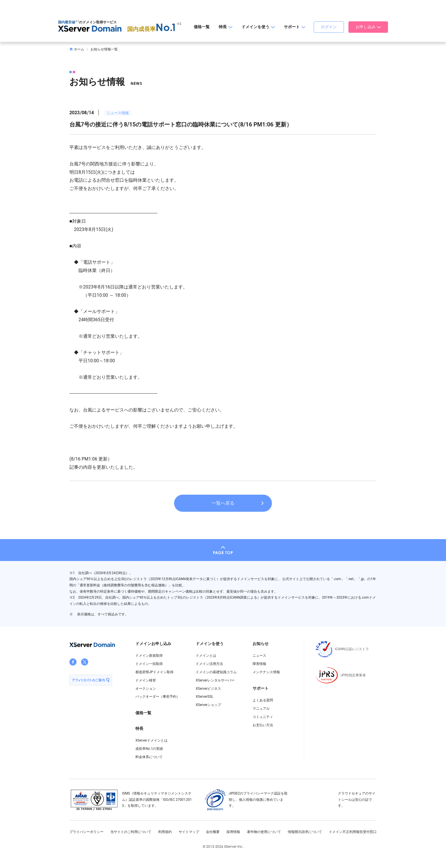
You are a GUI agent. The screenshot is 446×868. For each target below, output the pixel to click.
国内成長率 (152, 29)
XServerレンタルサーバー (215, 680)
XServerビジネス (208, 689)
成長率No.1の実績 (149, 749)
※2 (179, 24)
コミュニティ (263, 717)
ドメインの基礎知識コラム (216, 672)
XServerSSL (205, 697)
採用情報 (233, 832)
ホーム (77, 49)
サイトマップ (189, 832)
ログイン (329, 27)
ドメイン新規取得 (149, 656)
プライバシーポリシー (86, 832)
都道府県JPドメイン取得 (154, 672)
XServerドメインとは (151, 740)
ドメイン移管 (146, 680)
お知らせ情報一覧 (104, 49)
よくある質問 (263, 700)
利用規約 (165, 832)
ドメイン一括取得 (149, 664)
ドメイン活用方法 (209, 664)
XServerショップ (208, 705)
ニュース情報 (118, 113)
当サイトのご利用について (131, 832)
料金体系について (149, 757)
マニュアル (261, 709)
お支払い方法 (263, 725)
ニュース (259, 656)
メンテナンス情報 (266, 672)
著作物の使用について (264, 832)
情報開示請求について (305, 832)
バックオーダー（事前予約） (158, 697)
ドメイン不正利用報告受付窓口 (353, 832)
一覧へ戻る (223, 503)
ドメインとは (206, 656)
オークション (146, 689)
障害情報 (259, 664)
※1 (77, 21)
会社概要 (213, 832)
